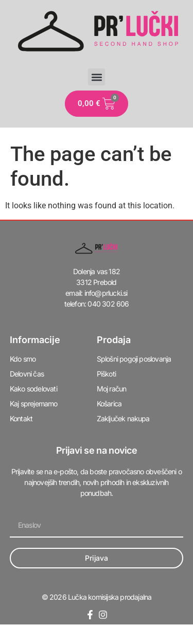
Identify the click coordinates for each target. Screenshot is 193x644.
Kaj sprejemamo (34, 404)
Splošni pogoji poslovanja (134, 359)
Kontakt (21, 418)
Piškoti (106, 374)
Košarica (109, 404)
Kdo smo (23, 359)
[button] (97, 77)
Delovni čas (27, 374)
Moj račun (112, 389)
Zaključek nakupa (123, 418)
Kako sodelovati (33, 389)
